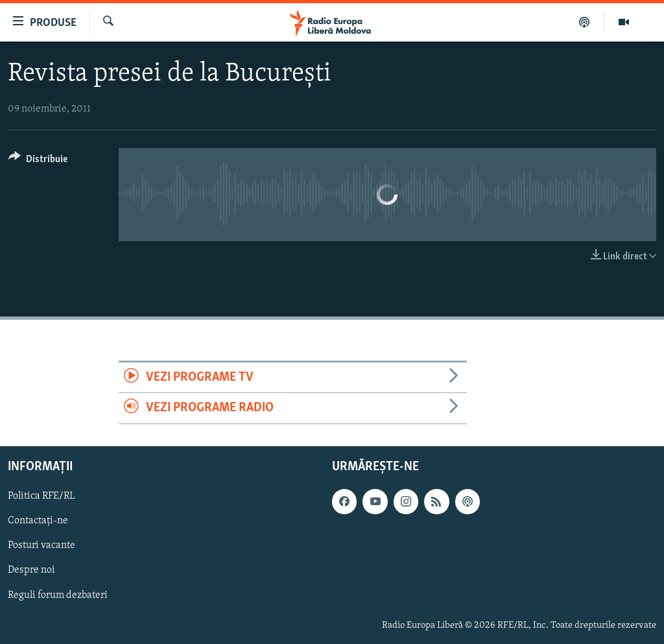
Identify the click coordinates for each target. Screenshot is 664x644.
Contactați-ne (38, 521)
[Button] (38, 161)
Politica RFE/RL (41, 496)
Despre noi (31, 570)
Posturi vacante (41, 545)
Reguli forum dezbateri (58, 595)
